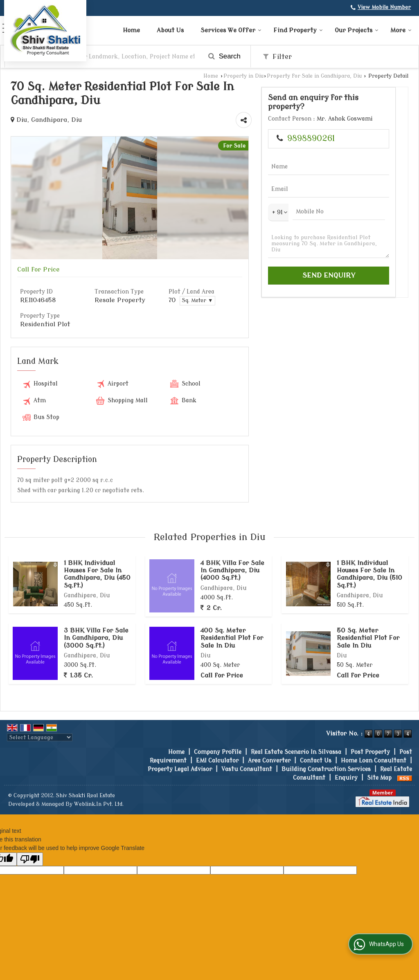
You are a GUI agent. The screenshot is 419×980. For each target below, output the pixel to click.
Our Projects (357, 30)
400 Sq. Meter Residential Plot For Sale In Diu (232, 638)
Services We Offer (231, 30)
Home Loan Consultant (374, 761)
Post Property (370, 752)
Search (224, 56)
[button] (384, 7)
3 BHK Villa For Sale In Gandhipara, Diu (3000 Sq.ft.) (96, 638)
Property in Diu (243, 76)
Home (131, 30)
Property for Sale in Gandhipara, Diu (314, 76)
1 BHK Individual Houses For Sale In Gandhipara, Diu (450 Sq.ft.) (97, 574)
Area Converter (269, 761)
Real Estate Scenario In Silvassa (296, 752)
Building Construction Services (326, 769)
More (401, 30)
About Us (170, 30)
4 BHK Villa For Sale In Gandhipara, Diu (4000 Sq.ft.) (232, 571)
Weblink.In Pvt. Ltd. (99, 804)
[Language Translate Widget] (40, 737)
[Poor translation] (30, 859)
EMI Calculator (217, 761)
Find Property (298, 30)
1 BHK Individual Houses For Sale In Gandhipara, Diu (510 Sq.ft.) (369, 574)
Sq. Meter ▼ (197, 301)
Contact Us (316, 761)
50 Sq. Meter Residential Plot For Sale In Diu (368, 638)
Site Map (379, 778)
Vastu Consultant (247, 769)
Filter (277, 57)
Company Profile (218, 752)
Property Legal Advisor (180, 769)
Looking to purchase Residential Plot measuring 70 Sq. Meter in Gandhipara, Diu (329, 244)
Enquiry (346, 778)
